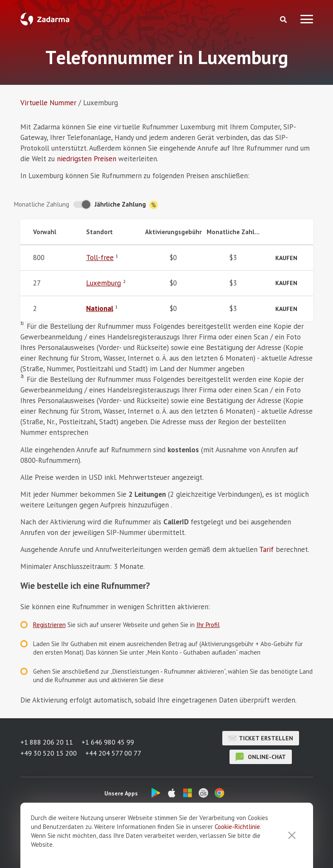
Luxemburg (104, 283)
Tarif (266, 549)
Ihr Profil (208, 625)
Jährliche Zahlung (126, 205)
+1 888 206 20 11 (47, 742)
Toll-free (100, 258)
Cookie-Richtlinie (237, 858)
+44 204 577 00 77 (113, 753)
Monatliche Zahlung (42, 204)
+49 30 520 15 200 (49, 753)
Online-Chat (261, 757)
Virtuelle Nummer (48, 103)
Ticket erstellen (261, 738)
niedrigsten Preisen (87, 159)
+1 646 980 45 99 (108, 742)
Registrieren (49, 625)
